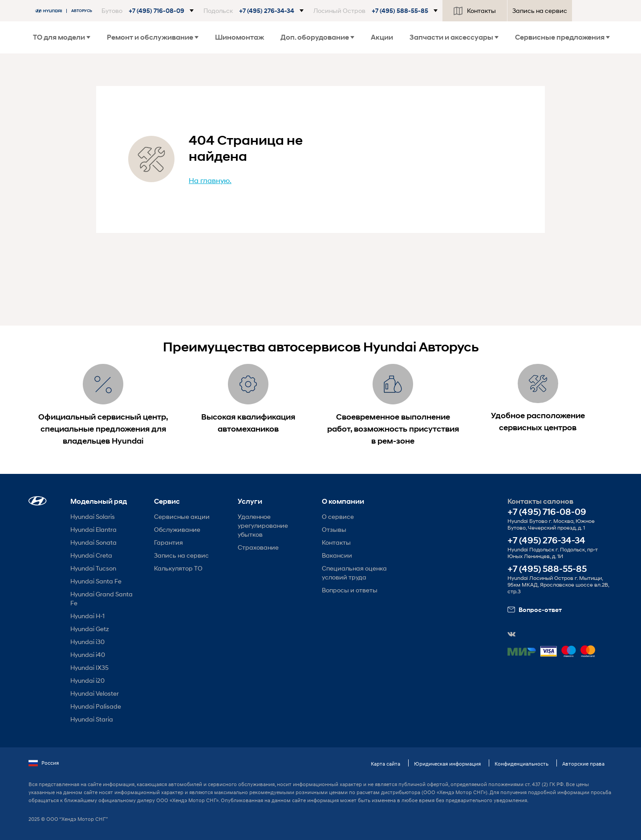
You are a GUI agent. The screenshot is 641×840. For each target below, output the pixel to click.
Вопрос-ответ (535, 610)
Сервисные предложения (562, 37)
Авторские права (583, 764)
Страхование (258, 547)
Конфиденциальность (521, 764)
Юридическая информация (447, 764)
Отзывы (334, 529)
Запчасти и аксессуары (454, 37)
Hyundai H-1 (87, 616)
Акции (382, 37)
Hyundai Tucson (93, 568)
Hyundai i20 (87, 680)
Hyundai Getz (90, 629)
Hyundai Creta (91, 555)
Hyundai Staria (92, 719)
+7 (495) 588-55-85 (547, 569)
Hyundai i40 (88, 654)
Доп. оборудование (317, 37)
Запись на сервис (540, 10)
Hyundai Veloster (95, 693)
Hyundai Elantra (93, 529)
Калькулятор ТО (178, 568)
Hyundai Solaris (93, 516)
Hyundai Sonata (93, 542)
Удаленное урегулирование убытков (263, 525)
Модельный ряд (99, 501)
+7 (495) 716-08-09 (547, 512)
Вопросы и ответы (350, 590)
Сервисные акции (182, 516)
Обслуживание (177, 529)
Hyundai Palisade (96, 706)
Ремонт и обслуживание (153, 37)
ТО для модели (62, 37)
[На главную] (66, 11)
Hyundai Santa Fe (96, 581)
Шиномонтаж (239, 37)
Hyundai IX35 (89, 667)
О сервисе (338, 516)
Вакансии (337, 555)
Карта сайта (385, 764)
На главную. (210, 180)
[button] (148, 11)
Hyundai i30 (87, 642)
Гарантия (168, 542)
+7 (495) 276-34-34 (546, 540)
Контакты (475, 11)
